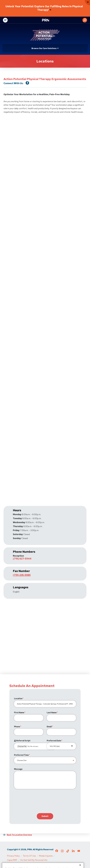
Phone (17, 727)
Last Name (52, 713)
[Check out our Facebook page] (57, 851)
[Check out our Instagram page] (62, 852)
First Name (19, 713)
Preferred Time (21, 755)
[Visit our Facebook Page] (27, 83)
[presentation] (32, 802)
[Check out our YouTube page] (79, 851)
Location (18, 699)
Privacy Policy (13, 856)
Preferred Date (54, 741)
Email (49, 727)
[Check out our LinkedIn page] (73, 852)
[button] (85, 20)
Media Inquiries (46, 856)
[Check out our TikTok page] (68, 852)
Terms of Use (29, 856)
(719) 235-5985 (22, 575)
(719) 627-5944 (22, 559)
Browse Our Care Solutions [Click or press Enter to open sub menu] (44, 48)
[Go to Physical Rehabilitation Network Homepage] (49, 20)
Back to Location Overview (19, 835)
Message (18, 769)
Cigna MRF (12, 860)
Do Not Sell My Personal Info (34, 860)
